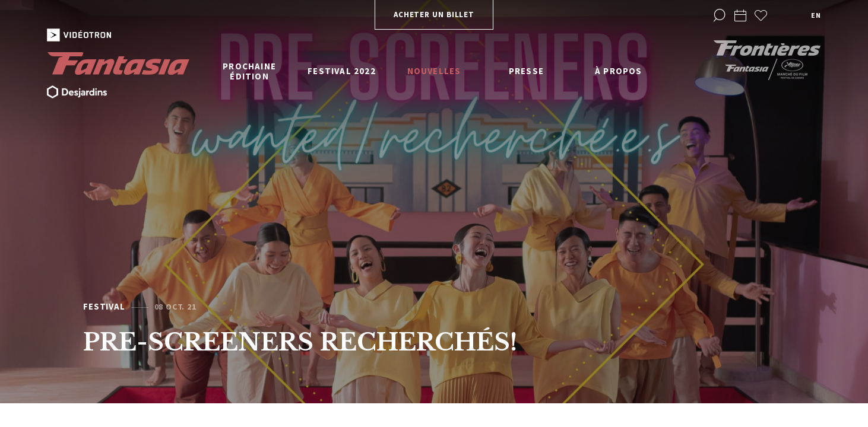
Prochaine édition (249, 71)
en (816, 15)
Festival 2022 (342, 71)
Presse (526, 71)
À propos (619, 71)
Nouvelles (434, 71)
